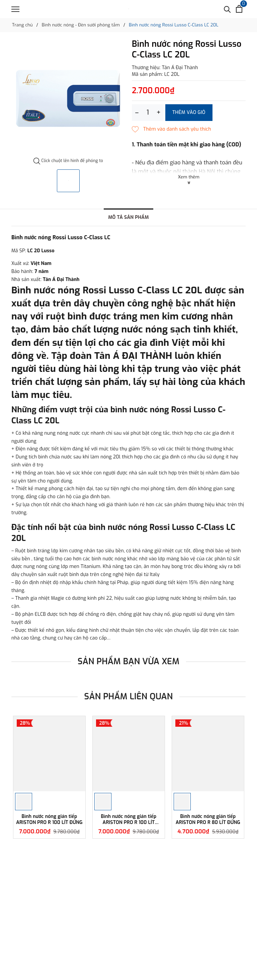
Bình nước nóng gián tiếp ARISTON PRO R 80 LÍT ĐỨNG (208, 819)
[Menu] (15, 9)
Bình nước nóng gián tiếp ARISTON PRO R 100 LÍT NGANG (129, 819)
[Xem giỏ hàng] (239, 9)
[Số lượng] (148, 113)
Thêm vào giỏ (189, 112)
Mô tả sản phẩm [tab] (128, 217)
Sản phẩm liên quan (129, 696)
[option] (68, 99)
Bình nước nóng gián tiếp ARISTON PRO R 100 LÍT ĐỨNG (49, 819)
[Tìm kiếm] (227, 9)
